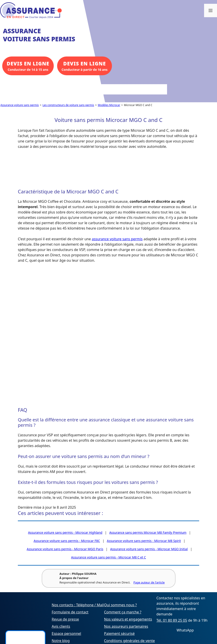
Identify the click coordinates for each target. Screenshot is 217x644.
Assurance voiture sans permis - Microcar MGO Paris (65, 549)
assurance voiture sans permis (117, 239)
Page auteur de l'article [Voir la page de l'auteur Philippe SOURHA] (149, 582)
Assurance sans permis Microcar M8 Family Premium (148, 532)
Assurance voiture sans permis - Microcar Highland (65, 532)
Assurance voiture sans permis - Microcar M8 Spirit (144, 541)
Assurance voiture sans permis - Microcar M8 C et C (109, 557)
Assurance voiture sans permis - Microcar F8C (67, 541)
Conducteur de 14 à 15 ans (28, 66)
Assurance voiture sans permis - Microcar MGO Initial (149, 549)
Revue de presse (65, 619)
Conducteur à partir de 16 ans (85, 66)
